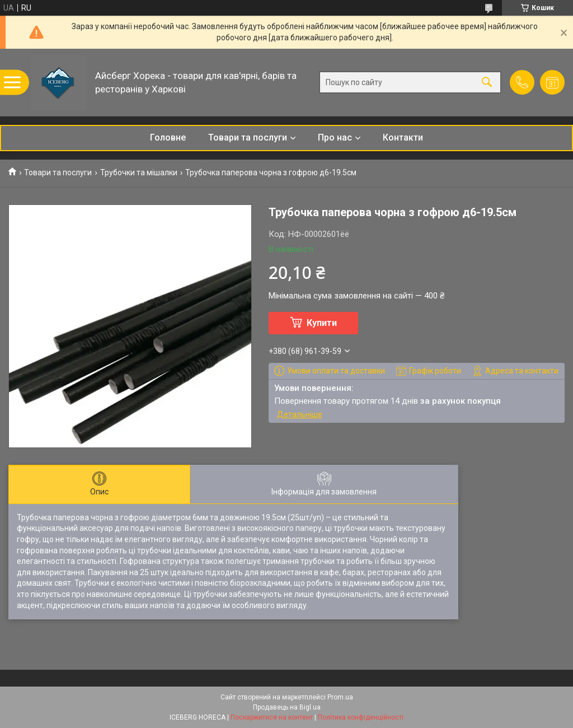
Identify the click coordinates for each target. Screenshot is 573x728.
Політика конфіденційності (361, 717)
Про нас (335, 137)
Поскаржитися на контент (272, 717)
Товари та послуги (248, 137)
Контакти (403, 137)
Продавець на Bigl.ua (287, 707)
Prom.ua (340, 697)
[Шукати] (487, 83)
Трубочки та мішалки (139, 172)
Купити (322, 323)
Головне (168, 137)
